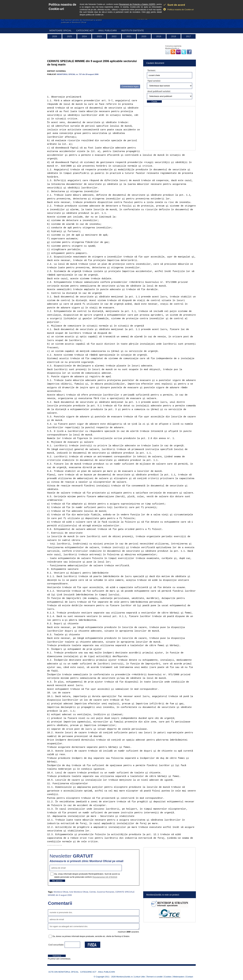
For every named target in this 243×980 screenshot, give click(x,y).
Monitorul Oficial (61, 892)
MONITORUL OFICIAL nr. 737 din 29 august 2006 (78, 74)
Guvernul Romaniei (105, 892)
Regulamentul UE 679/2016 (105, 877)
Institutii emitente (133, 30)
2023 (99, 36)
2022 (114, 36)
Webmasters (179, 977)
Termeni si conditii (155, 977)
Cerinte (93, 892)
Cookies (168, 977)
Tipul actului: (154, 81)
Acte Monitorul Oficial (79, 892)
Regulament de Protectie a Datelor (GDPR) (137, 4)
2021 (129, 36)
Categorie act (85, 30)
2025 (69, 36)
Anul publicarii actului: (159, 91)
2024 (84, 36)
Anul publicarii (107, 30)
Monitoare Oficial (61, 30)
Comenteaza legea (130, 86)
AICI (148, 12)
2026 (54, 36)
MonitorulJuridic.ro (124, 977)
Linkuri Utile (140, 977)
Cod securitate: (56, 945)
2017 (188, 36)
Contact (190, 977)
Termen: (152, 70)
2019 (159, 36)
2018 (173, 36)
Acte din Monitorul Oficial (64, 972)
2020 (144, 36)
